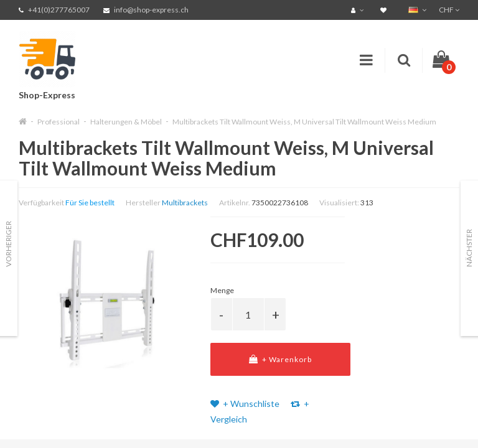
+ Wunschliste (245, 404)
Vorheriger (8, 244)
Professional (59, 122)
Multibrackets (185, 203)
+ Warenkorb (280, 359)
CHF (449, 10)
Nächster (469, 248)
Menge (222, 290)
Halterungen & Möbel (126, 122)
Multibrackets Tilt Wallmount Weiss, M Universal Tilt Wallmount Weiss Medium (304, 122)
